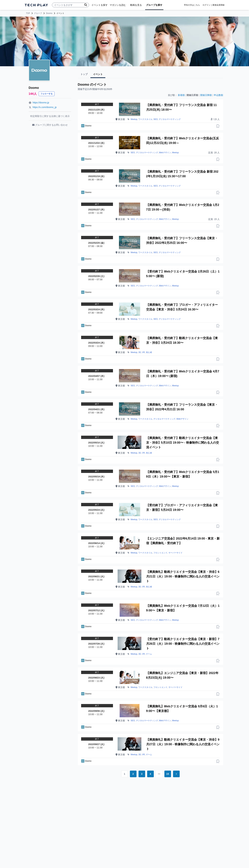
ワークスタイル (145, 119)
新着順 (181, 95)
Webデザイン (165, 153)
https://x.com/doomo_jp (45, 107)
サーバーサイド (176, 553)
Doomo (49, 13)
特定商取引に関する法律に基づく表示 (50, 116)
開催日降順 (206, 95)
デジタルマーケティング (170, 119)
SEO (156, 119)
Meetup (134, 119)
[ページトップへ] (36, 5)
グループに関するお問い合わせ (50, 125)
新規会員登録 (218, 5)
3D (140, 352)
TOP (28, 13)
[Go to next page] (176, 774)
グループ (38, 13)
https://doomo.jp (41, 103)
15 (168, 774)
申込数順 (218, 95)
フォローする (47, 94)
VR (143, 352)
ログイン (207, 5)
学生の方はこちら (192, 5)
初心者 (149, 352)
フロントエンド (160, 553)
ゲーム (149, 654)
